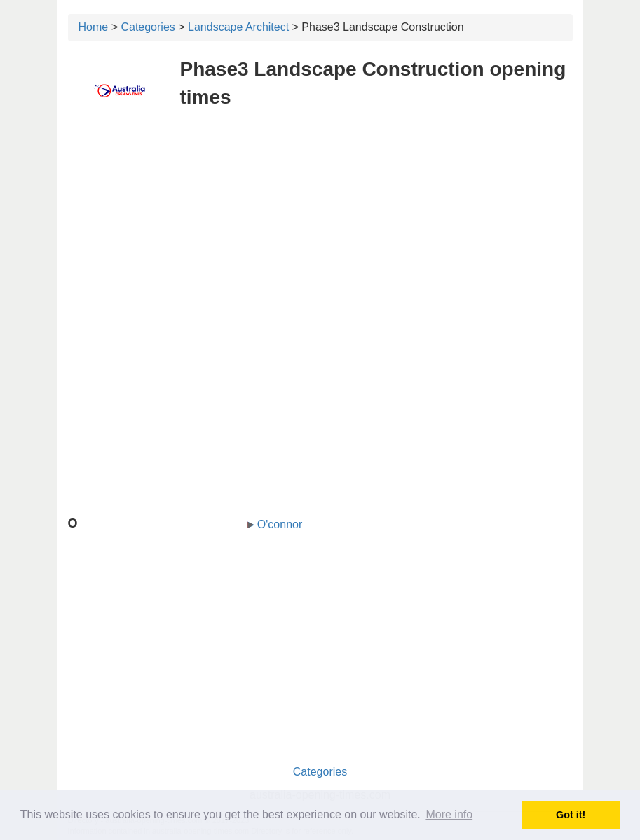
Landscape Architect (238, 27)
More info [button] (449, 814)
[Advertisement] (320, 223)
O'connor (280, 524)
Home (94, 27)
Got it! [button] (571, 815)
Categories (148, 27)
